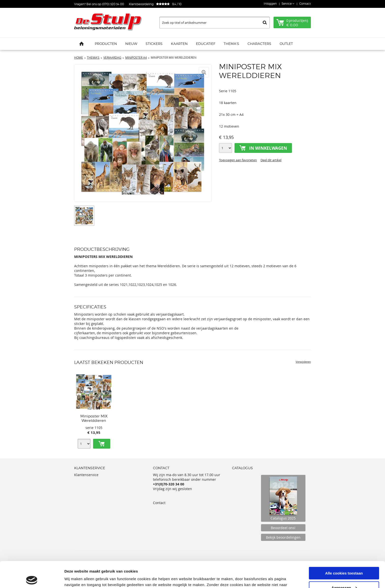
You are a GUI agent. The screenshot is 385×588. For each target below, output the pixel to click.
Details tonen (76, 578)
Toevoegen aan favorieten (238, 160)
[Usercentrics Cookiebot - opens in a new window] (32, 578)
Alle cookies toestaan (344, 547)
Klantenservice (86, 475)
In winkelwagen (268, 148)
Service (287, 4)
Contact (305, 4)
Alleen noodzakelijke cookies (344, 576)
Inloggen (270, 4)
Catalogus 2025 (283, 498)
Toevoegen (102, 444)
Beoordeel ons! (283, 528)
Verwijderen (303, 362)
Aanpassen (344, 562)
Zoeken (265, 23)
